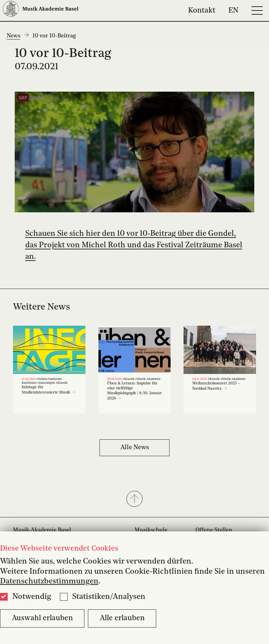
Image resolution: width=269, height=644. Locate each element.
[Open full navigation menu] (257, 10)
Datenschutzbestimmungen (49, 581)
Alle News (135, 447)
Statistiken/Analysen (109, 597)
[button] (134, 500)
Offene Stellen (214, 530)
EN (233, 10)
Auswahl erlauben (42, 618)
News (13, 36)
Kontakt (202, 10)
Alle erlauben (122, 618)
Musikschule (151, 530)
